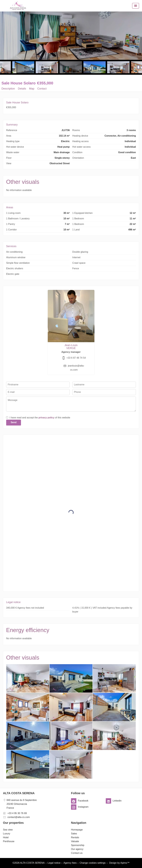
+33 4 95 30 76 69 (17, 813)
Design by (119, 863)
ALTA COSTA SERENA (19, 793)
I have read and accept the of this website (40, 418)
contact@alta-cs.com (19, 817)
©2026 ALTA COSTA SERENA (29, 863)
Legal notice (54, 863)
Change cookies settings (92, 863)
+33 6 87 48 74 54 (76, 358)
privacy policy (46, 418)
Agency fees (70, 863)
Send (13, 422)
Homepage (18, 6)
